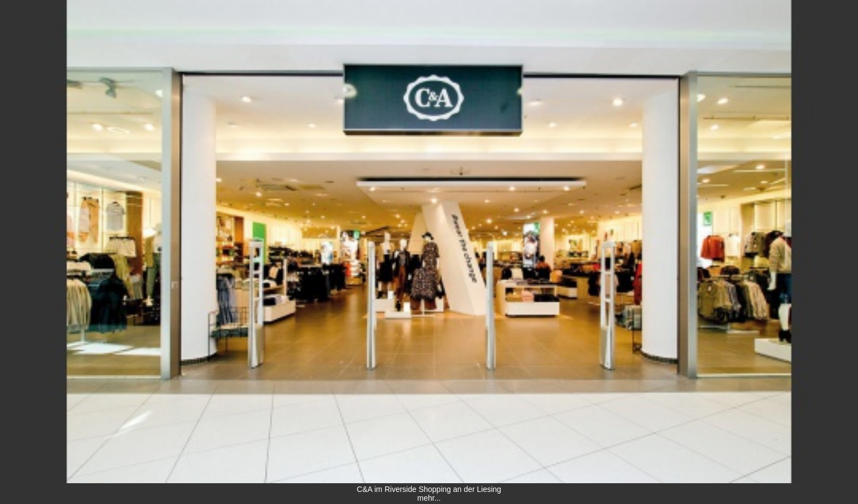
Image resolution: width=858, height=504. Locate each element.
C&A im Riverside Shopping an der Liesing (429, 489)
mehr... (429, 498)
